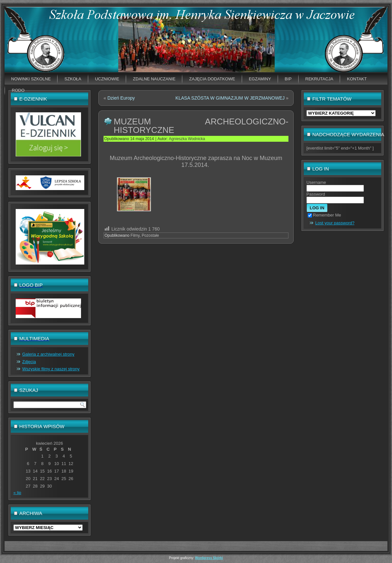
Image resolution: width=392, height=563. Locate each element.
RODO (18, 90)
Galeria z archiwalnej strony (48, 354)
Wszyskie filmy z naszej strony (51, 369)
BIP (288, 79)
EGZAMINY (260, 79)
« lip (17, 493)
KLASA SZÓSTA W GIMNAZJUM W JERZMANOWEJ (230, 98)
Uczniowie (107, 79)
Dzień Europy (121, 98)
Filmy (135, 235)
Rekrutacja (319, 79)
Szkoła (73, 79)
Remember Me (324, 215)
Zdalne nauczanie (154, 79)
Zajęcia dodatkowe (212, 79)
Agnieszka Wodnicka (187, 139)
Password (316, 194)
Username (316, 182)
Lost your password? (335, 223)
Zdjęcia (29, 362)
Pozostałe (150, 235)
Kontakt (357, 79)
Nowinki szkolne (31, 79)
